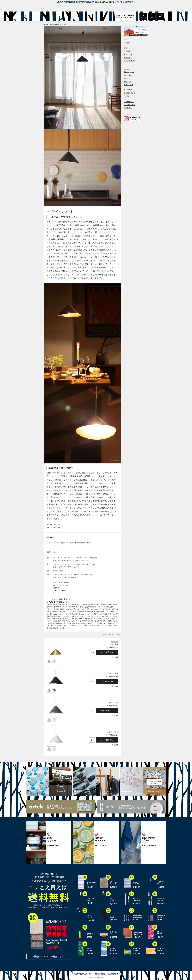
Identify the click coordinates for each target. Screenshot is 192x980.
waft (118, 634)
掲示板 (126, 96)
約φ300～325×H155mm (82, 564)
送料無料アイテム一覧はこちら (48, 957)
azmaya (127, 69)
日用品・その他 (130, 61)
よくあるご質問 (130, 104)
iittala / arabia (129, 72)
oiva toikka (128, 75)
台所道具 (127, 51)
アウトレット (129, 40)
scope (126, 66)
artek (126, 78)
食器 (126, 48)
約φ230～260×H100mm (65, 567)
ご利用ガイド (129, 101)
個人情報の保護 (113, 974)
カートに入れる (107, 652)
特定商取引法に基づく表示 (83, 974)
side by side (128, 84)
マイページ (128, 107)
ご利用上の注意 (100, 974)
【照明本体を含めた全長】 (81, 609)
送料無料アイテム (130, 43)
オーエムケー (129, 90)
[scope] (46, 16)
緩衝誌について (130, 93)
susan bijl (127, 81)
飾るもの (127, 57)
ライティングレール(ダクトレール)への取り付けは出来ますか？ (70, 543)
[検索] (126, 111)
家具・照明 (128, 54)
